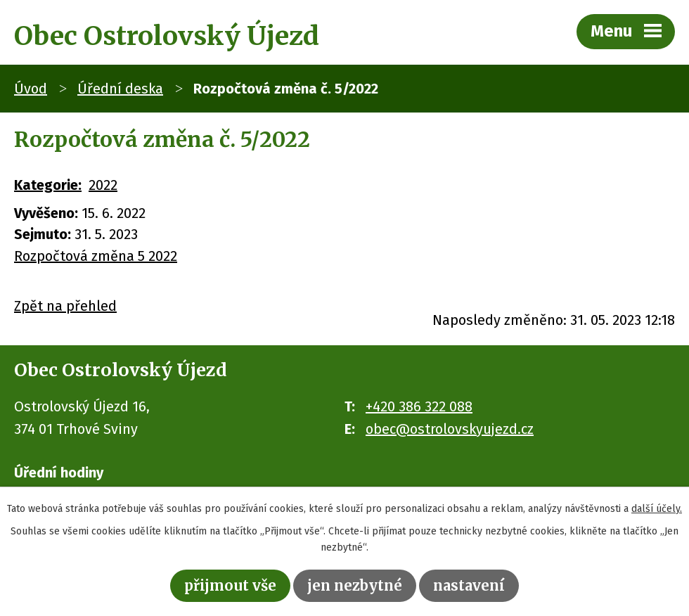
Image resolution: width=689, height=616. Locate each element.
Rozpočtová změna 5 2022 (96, 256)
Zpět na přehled (65, 306)
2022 (103, 185)
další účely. (657, 509)
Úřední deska (120, 89)
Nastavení (469, 585)
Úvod (31, 89)
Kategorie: (48, 185)
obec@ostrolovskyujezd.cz (450, 429)
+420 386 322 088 (419, 406)
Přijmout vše (230, 585)
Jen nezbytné (355, 585)
